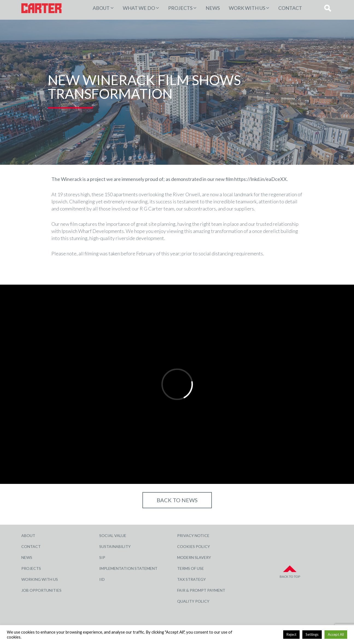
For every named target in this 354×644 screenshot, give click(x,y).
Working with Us (40, 579)
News (213, 8)
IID (102, 579)
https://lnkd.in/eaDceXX (261, 179)
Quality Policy (193, 601)
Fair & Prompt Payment (201, 590)
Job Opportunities (41, 590)
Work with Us (247, 8)
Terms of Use (191, 568)
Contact (290, 8)
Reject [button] (291, 634)
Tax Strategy (191, 579)
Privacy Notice (193, 535)
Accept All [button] (336, 634)
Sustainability (115, 546)
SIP (102, 557)
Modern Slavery (194, 557)
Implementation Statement (128, 568)
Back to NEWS (177, 500)
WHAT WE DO (139, 8)
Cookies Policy (194, 546)
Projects (31, 568)
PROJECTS (180, 8)
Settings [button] (312, 634)
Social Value (113, 535)
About (101, 8)
